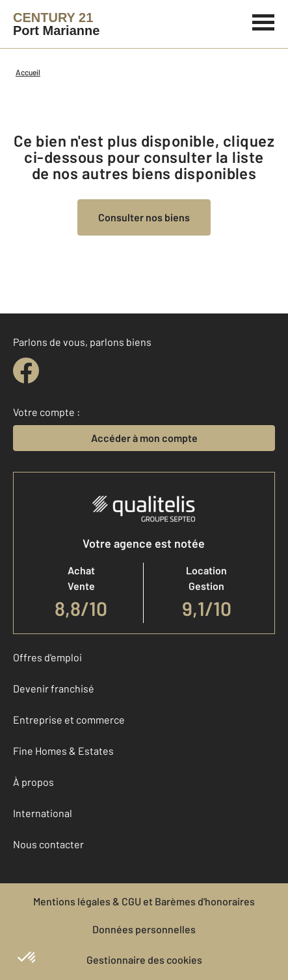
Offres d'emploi (47, 657)
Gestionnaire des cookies (144, 960)
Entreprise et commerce (69, 719)
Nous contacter (48, 844)
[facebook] (26, 371)
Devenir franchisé (54, 688)
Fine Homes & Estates (63, 751)
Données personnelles (144, 929)
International (43, 813)
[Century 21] (56, 24)
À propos (33, 782)
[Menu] (264, 21)
